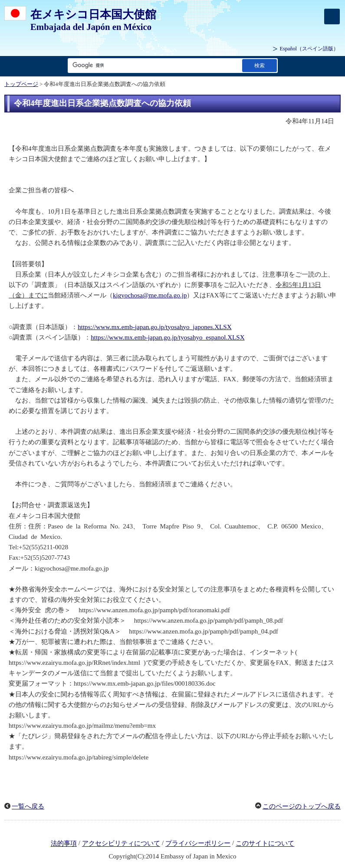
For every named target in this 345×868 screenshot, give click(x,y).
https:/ (86, 327)
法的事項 (64, 844)
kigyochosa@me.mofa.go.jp (150, 295)
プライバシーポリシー (198, 844)
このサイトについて (265, 844)
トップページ (21, 84)
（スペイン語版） (309, 49)
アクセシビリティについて (121, 844)
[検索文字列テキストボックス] (153, 65)
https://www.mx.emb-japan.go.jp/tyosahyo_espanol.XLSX (168, 337)
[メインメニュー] (332, 17)
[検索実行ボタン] (260, 65)
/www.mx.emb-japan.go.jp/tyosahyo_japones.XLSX (163, 327)
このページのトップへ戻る (302, 806)
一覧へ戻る (28, 806)
